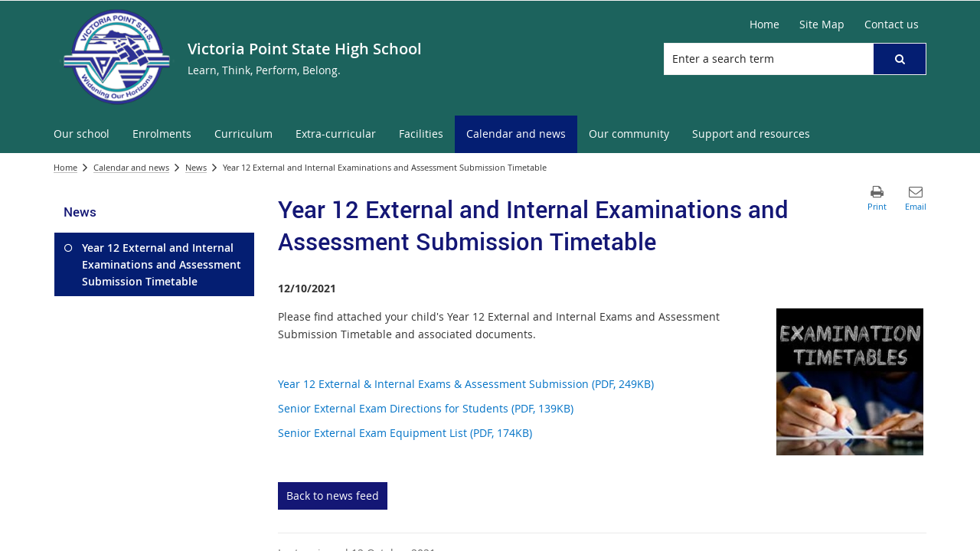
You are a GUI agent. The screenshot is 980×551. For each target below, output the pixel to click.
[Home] (764, 24)
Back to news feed (333, 496)
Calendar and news (131, 167)
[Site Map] (822, 24)
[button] (900, 59)
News (196, 167)
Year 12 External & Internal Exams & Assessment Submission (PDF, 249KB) (466, 384)
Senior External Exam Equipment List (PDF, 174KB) (405, 433)
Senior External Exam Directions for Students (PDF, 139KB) (426, 408)
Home (65, 167)
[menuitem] (82, 134)
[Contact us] (892, 24)
